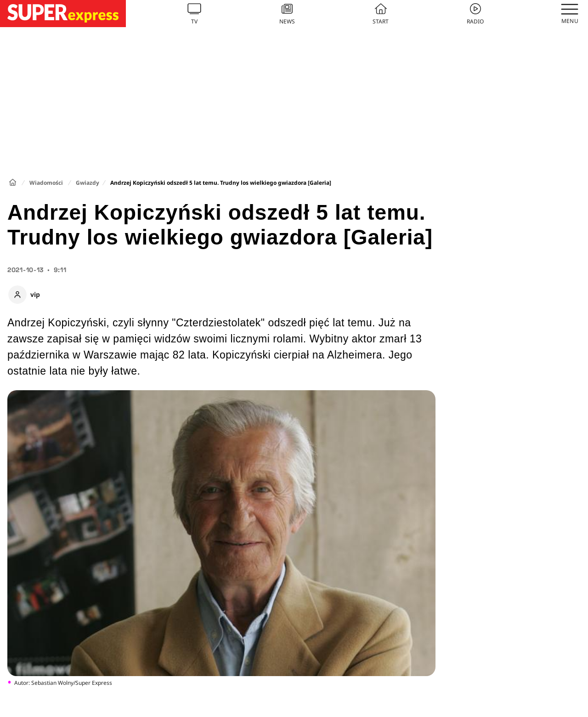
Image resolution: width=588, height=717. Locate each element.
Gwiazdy (88, 183)
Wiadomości (46, 183)
